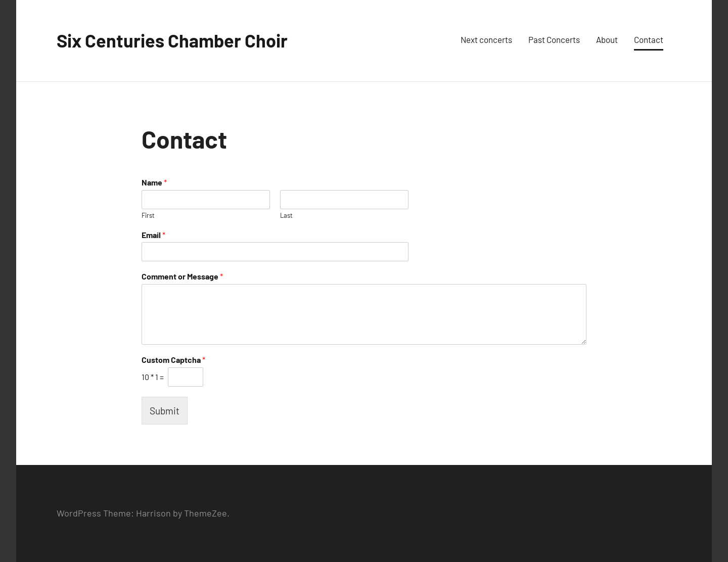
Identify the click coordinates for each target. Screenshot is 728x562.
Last (286, 215)
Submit (165, 411)
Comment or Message (182, 276)
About (607, 39)
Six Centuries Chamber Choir (172, 40)
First (148, 215)
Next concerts (486, 39)
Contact (649, 39)
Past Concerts (554, 39)
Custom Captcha (173, 360)
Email (153, 235)
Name (154, 182)
